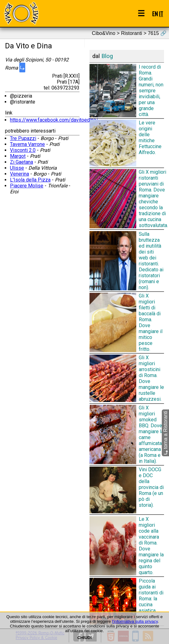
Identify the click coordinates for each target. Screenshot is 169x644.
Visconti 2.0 (23, 150)
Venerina (19, 174)
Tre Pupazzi (23, 138)
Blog (107, 56)
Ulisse (17, 168)
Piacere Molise (27, 186)
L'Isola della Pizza (30, 180)
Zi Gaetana (22, 162)
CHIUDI (84, 638)
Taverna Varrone (27, 144)
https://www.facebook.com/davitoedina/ (54, 120)
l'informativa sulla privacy (135, 621)
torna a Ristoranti (165, 433)
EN (155, 14)
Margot (18, 156)
